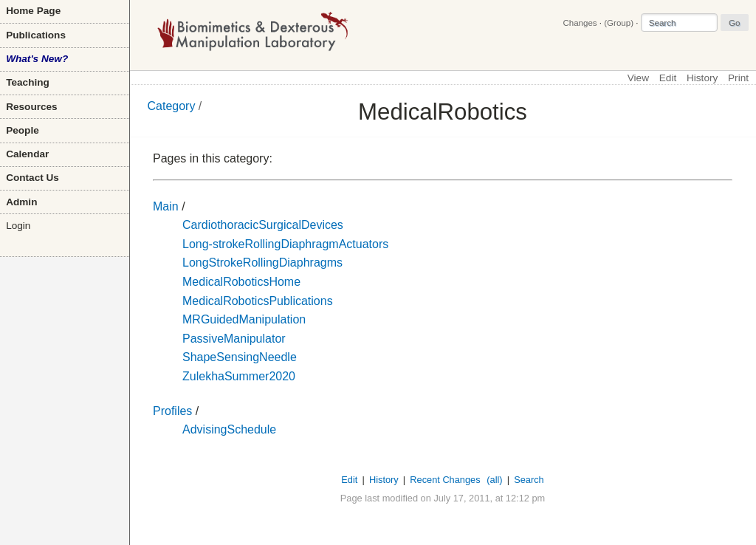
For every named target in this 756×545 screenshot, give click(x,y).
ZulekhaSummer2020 (239, 376)
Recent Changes (445, 480)
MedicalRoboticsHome (241, 282)
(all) (494, 480)
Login (18, 226)
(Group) (619, 23)
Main (166, 206)
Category (172, 106)
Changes (580, 23)
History (702, 78)
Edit (668, 78)
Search (529, 480)
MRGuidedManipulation (244, 319)
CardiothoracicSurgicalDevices (263, 225)
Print (738, 78)
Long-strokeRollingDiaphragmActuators (285, 244)
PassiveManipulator (234, 339)
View (638, 78)
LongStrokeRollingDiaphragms (262, 263)
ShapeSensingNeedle (240, 357)
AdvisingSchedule (229, 429)
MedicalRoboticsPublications (258, 301)
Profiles (172, 411)
